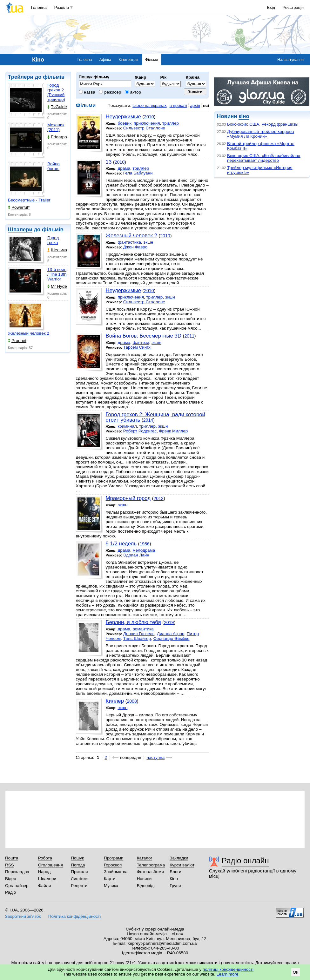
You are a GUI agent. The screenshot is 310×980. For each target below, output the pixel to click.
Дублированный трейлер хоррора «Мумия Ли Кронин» (260, 134)
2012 (159, 498)
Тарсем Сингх (137, 347)
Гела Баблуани (138, 173)
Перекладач (17, 872)
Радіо (10, 892)
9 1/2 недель (121, 544)
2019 (169, 622)
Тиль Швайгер (137, 638)
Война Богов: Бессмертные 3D (144, 336)
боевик (124, 123)
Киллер (115, 701)
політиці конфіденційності (228, 969)
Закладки (179, 858)
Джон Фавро (135, 247)
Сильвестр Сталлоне (144, 128)
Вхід (271, 7)
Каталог (145, 858)
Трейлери (21, 77)
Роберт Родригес (140, 431)
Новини (144, 879)
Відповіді (146, 886)
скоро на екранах (149, 105)
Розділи (62, 7)
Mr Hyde (57, 286)
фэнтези (141, 342)
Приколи (79, 872)
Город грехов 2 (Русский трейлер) (56, 92)
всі (206, 105)
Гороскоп (113, 865)
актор (133, 92)
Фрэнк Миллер (173, 431)
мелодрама (144, 550)
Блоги (175, 872)
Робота (45, 858)
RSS (10, 865)
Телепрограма (151, 865)
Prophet (17, 341)
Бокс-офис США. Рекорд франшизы (263, 124)
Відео (11, 879)
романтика (143, 629)
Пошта (12, 858)
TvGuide (57, 107)
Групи (175, 886)
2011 (189, 336)
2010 (149, 117)
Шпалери (20, 230)
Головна (39, 7)
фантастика (129, 242)
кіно (244, 116)
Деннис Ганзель (139, 634)
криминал (127, 426)
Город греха (53, 240)
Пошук (77, 858)
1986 (144, 544)
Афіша (105, 60)
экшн (148, 242)
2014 (148, 420)
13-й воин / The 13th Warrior (57, 274)
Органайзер (17, 886)
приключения (147, 123)
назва (87, 92)
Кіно (174, 879)
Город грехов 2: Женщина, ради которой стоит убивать (155, 417)
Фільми (152, 60)
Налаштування (290, 60)
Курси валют (182, 865)
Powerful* (19, 207)
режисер (110, 92)
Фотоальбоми (150, 872)
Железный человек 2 (29, 333)
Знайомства (116, 872)
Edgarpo (57, 137)
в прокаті (179, 105)
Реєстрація (293, 7)
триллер (171, 123)
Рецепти (79, 886)
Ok (296, 972)
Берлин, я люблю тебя (133, 622)
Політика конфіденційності (74, 916)
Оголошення (51, 865)
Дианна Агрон (171, 634)
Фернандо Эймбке (171, 638)
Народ (44, 872)
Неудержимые (123, 117)
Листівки (79, 879)
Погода (78, 865)
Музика (111, 886)
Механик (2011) (56, 127)
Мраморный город (128, 498)
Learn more (228, 974)
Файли (45, 886)
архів (195, 105)
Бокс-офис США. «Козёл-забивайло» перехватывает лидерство (264, 158)
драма (124, 168)
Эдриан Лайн (136, 555)
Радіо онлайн (245, 861)
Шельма (57, 250)
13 (109, 162)
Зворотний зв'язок (23, 916)
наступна (155, 757)
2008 (132, 701)
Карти (110, 879)
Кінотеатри (128, 60)
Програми (114, 858)
